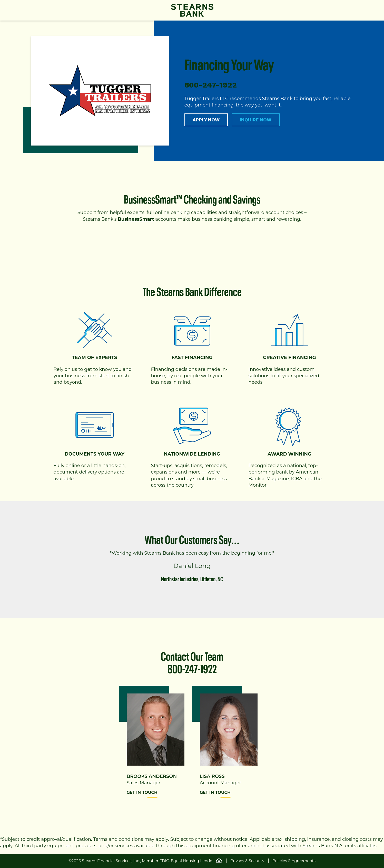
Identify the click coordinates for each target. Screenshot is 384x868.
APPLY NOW (206, 120)
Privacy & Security (247, 861)
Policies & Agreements (294, 861)
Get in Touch (142, 792)
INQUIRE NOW (256, 120)
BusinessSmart (136, 219)
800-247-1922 (192, 668)
